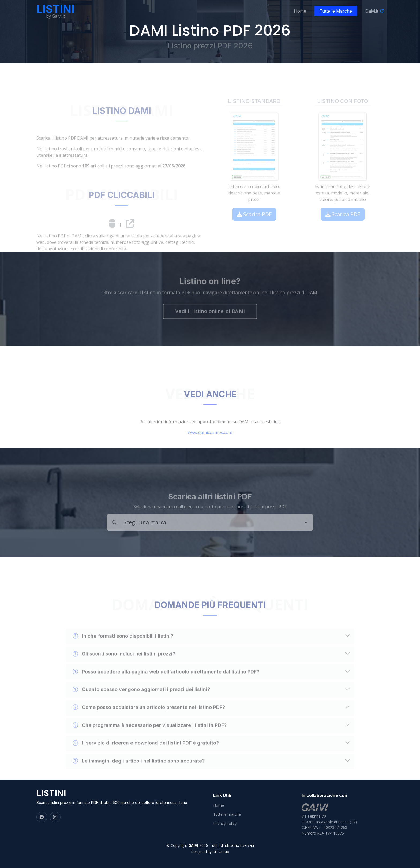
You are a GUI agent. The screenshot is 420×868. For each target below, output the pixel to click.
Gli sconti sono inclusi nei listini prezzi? (124, 665)
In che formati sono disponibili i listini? (123, 647)
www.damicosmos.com (210, 443)
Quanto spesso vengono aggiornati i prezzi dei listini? (141, 701)
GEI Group (221, 852)
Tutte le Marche (336, 11)
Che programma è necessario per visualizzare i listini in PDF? (150, 736)
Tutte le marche (227, 814)
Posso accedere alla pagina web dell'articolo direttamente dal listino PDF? (166, 683)
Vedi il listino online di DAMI (210, 312)
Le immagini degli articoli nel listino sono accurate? (139, 772)
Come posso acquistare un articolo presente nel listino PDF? (149, 719)
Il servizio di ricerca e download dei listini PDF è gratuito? (146, 754)
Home (300, 11)
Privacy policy (225, 824)
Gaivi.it (372, 11)
